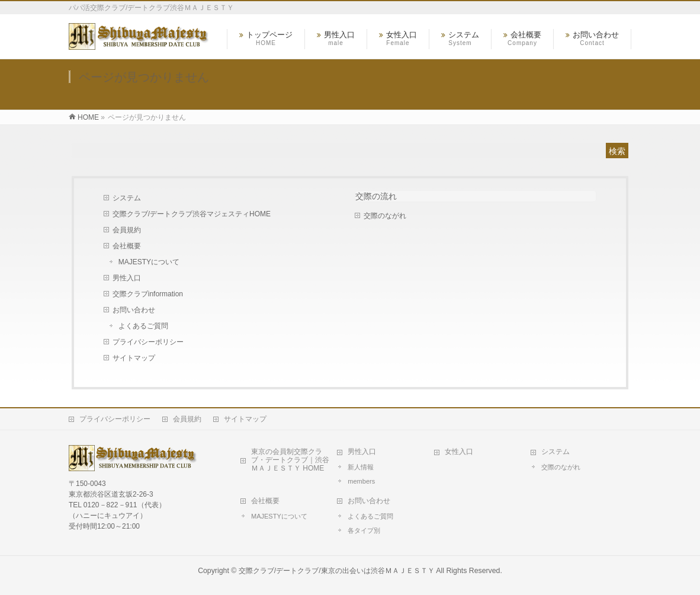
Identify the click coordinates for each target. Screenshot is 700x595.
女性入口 (459, 452)
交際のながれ (385, 216)
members (361, 481)
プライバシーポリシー (148, 342)
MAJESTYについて (149, 262)
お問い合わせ (134, 310)
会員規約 (127, 230)
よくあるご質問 (143, 326)
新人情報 (361, 467)
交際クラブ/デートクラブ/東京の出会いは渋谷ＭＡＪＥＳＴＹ (337, 571)
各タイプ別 (364, 530)
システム (127, 198)
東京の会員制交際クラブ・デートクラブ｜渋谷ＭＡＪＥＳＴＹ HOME (290, 460)
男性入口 (127, 278)
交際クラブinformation (148, 294)
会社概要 (127, 246)
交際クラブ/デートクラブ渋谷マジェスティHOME (192, 214)
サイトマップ (134, 358)
